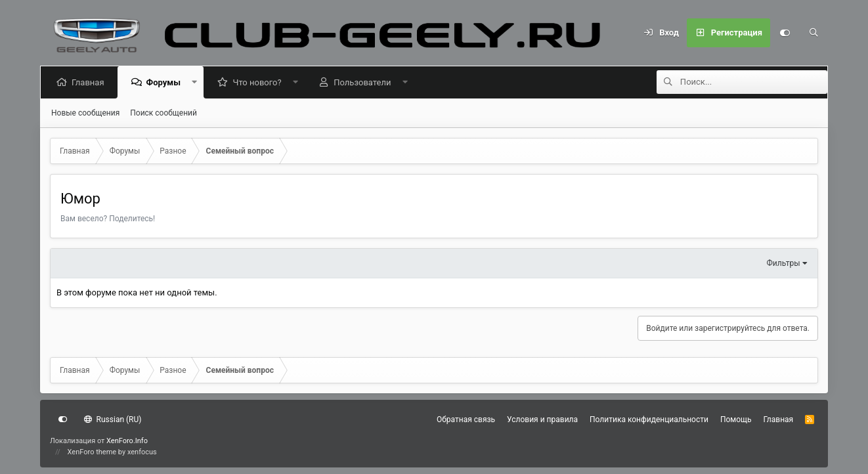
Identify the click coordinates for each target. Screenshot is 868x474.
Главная (90, 82)
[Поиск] (814, 33)
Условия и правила (542, 420)
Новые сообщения (85, 113)
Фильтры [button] (784, 263)
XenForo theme (92, 452)
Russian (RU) (113, 420)
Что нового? (259, 82)
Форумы (165, 82)
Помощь (736, 420)
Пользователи (365, 82)
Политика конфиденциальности (649, 420)
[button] (197, 82)
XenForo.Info (127, 441)
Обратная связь (466, 420)
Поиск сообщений (163, 113)
